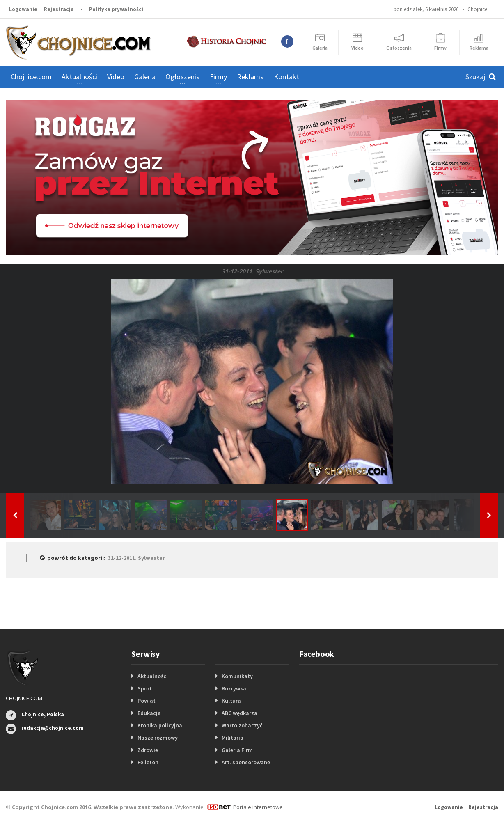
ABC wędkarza (239, 713)
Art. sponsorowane (246, 762)
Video (116, 77)
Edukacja (149, 713)
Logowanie (23, 9)
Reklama (250, 77)
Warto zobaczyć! (243, 725)
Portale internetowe (258, 807)
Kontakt (286, 77)
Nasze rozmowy (158, 738)
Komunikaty (237, 676)
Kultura (231, 701)
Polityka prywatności (116, 9)
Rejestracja (59, 9)
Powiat (147, 701)
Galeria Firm (237, 750)
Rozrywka (234, 688)
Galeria (145, 77)
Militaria (233, 738)
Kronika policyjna (160, 725)
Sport (145, 688)
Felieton (148, 762)
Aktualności (153, 676)
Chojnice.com (31, 77)
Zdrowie (148, 750)
